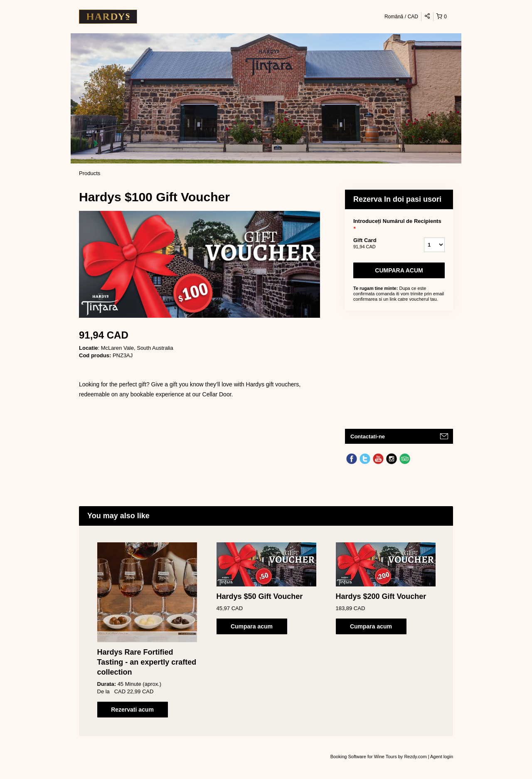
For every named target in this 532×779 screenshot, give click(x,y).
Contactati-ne (368, 436)
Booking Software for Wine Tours (364, 757)
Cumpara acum (399, 270)
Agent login (442, 757)
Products (90, 173)
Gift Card (378, 244)
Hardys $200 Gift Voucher (381, 596)
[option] (147, 630)
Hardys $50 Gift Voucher (260, 596)
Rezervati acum (132, 710)
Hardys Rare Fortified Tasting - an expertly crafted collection (147, 662)
